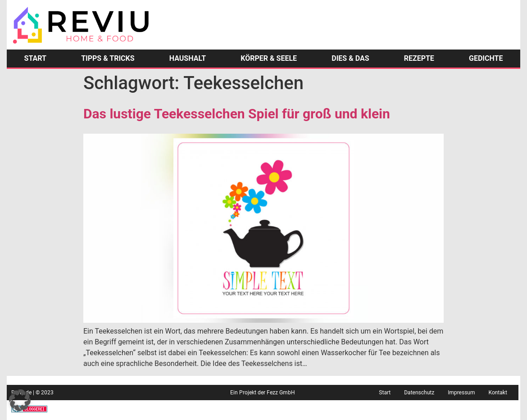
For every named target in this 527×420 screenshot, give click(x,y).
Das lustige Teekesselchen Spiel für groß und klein (237, 114)
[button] (20, 400)
